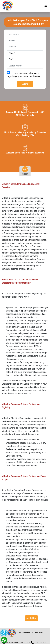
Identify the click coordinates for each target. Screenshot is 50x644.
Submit (25, 84)
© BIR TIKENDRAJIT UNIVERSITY (31, 633)
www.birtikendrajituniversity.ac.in (18, 642)
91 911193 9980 (40, 642)
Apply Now (31, 618)
